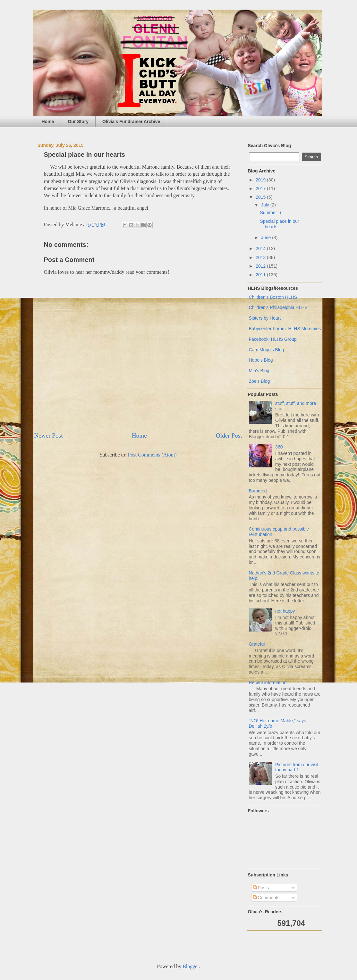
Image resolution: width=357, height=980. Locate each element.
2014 (261, 248)
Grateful (257, 644)
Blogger (191, 966)
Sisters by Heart (265, 318)
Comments (266, 898)
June (267, 238)
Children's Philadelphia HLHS (278, 307)
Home (48, 121)
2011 (261, 275)
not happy (285, 611)
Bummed (258, 491)
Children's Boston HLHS (273, 297)
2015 (261, 197)
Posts (261, 888)
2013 (261, 257)
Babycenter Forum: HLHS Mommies (285, 329)
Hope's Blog (261, 360)
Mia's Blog (259, 371)
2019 (261, 180)
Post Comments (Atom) (152, 455)
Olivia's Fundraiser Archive (131, 121)
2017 (261, 188)
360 (279, 447)
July (266, 205)
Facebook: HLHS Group (273, 339)
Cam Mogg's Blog (267, 350)
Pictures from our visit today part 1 (297, 767)
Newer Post (49, 436)
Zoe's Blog (259, 381)
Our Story (78, 121)
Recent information (268, 683)
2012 (261, 266)
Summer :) (270, 213)
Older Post (229, 436)
